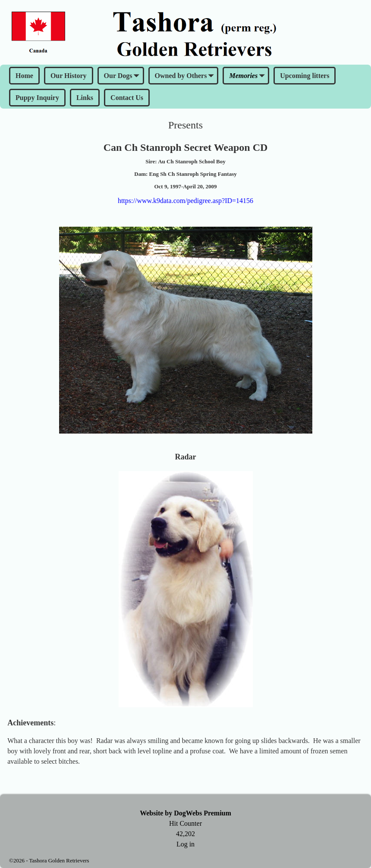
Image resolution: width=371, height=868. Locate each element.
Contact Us (127, 98)
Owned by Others (186, 76)
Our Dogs (123, 76)
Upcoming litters (305, 76)
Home (24, 76)
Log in (185, 844)
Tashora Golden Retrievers (59, 860)
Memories (248, 76)
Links (85, 98)
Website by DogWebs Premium (185, 813)
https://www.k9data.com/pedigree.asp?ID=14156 (185, 201)
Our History (69, 76)
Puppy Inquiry (37, 98)
